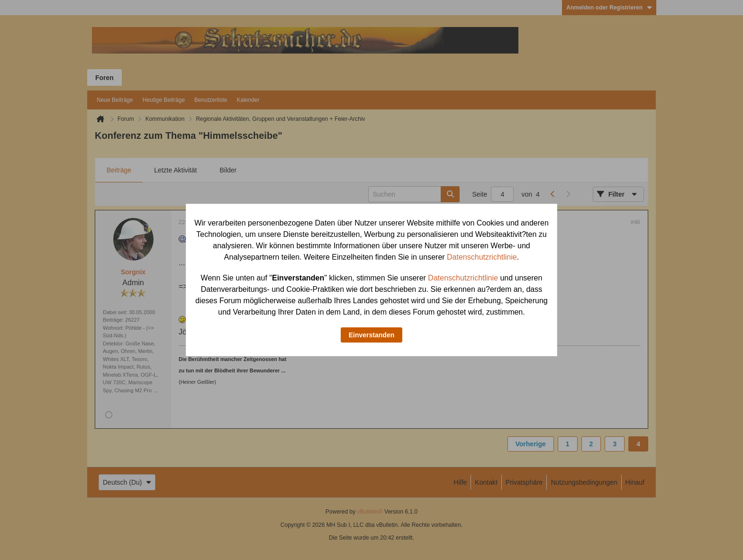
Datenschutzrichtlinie (482, 257)
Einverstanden (371, 335)
